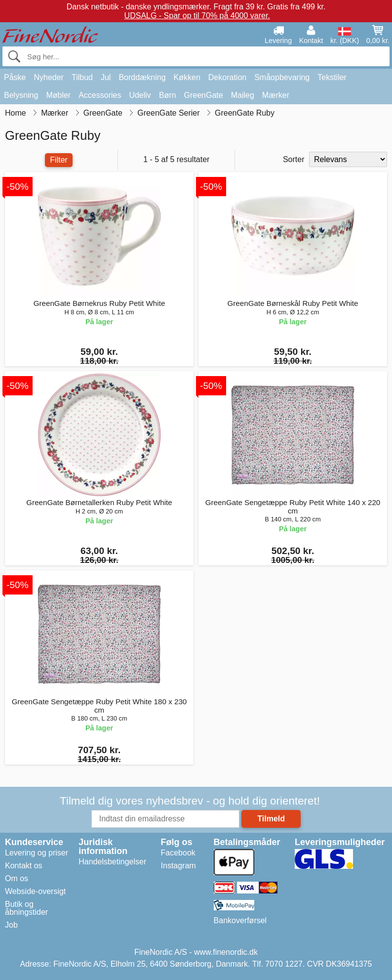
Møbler (58, 95)
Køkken (187, 77)
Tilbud (82, 77)
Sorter (294, 159)
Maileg (243, 95)
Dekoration (227, 77)
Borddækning (142, 77)
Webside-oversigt (35, 891)
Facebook (178, 853)
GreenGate (204, 95)
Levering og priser (37, 853)
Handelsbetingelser (112, 862)
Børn (168, 95)
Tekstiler (332, 77)
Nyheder (48, 77)
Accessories (100, 95)
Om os (17, 878)
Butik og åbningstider (26, 908)
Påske (15, 77)
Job (11, 925)
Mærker (276, 95)
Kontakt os (24, 866)
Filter (59, 160)
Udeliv (140, 95)
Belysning (21, 95)
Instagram (178, 866)
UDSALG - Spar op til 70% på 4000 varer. (197, 16)
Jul (106, 77)
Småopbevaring (282, 77)
